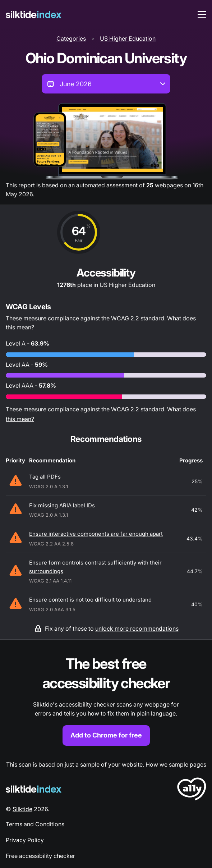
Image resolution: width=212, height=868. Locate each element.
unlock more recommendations (137, 629)
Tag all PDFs (45, 477)
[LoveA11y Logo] (192, 790)
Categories (71, 38)
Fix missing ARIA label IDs (62, 505)
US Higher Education (128, 38)
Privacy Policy (25, 840)
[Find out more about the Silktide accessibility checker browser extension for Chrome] (106, 700)
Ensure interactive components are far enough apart (96, 534)
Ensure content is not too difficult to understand (90, 600)
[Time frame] (106, 84)
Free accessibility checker (40, 856)
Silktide (22, 809)
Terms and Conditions (35, 824)
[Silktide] (34, 15)
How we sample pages (176, 764)
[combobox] (106, 84)
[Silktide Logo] (34, 789)
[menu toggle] (202, 14)
